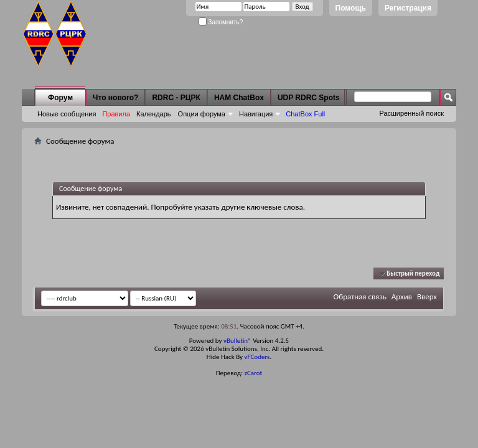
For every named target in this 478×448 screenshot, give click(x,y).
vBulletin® (237, 341)
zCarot (254, 373)
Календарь (154, 114)
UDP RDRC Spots (309, 98)
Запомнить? (221, 22)
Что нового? (115, 98)
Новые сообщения (67, 114)
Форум (60, 98)
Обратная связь (360, 296)
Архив (402, 296)
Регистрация (408, 8)
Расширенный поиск (411, 113)
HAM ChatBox (239, 98)
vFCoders (257, 357)
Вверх (427, 296)
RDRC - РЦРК (176, 98)
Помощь (351, 8)
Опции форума (202, 114)
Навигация (256, 114)
